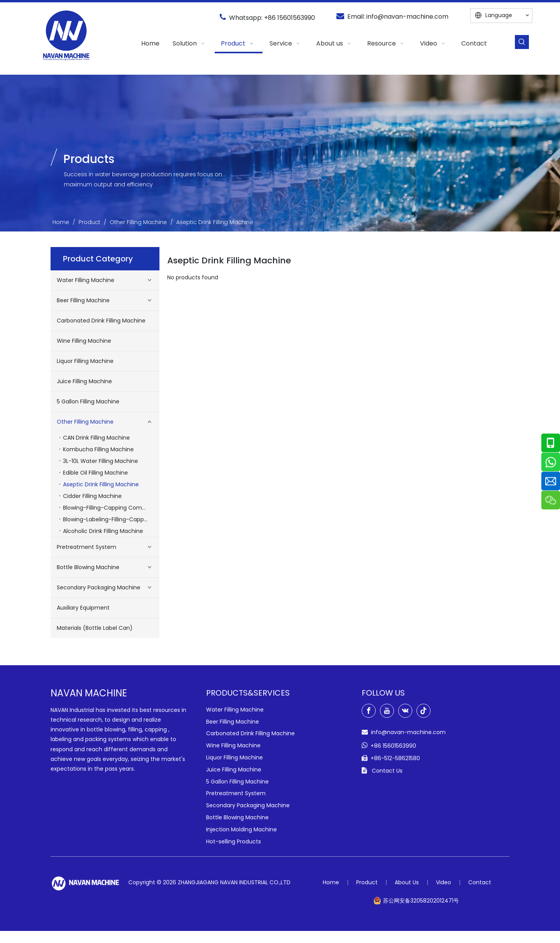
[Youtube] (387, 711)
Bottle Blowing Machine (88, 567)
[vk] (405, 711)
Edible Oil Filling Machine (95, 473)
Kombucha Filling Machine (98, 449)
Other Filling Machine (85, 422)
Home (331, 882)
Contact (480, 882)
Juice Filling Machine (84, 381)
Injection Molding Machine (241, 829)
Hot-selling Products (234, 841)
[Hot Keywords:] (522, 42)
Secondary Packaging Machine (99, 587)
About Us (407, 882)
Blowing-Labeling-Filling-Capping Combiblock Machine (111, 519)
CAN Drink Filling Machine (96, 438)
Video (444, 882)
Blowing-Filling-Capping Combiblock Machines (111, 508)
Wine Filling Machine (84, 341)
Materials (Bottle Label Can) (95, 628)
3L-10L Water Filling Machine (101, 461)
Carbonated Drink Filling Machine (101, 321)
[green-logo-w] (86, 883)
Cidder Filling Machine (92, 496)
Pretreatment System (87, 547)
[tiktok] (423, 711)
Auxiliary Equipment (83, 608)
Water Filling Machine (86, 280)
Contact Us (387, 771)
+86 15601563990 (290, 18)
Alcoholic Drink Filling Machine (103, 531)
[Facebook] (369, 711)
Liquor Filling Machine (85, 361)
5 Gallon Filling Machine (88, 401)
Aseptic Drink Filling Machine (101, 484)
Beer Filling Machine (83, 300)
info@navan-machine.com (407, 17)
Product (367, 882)
